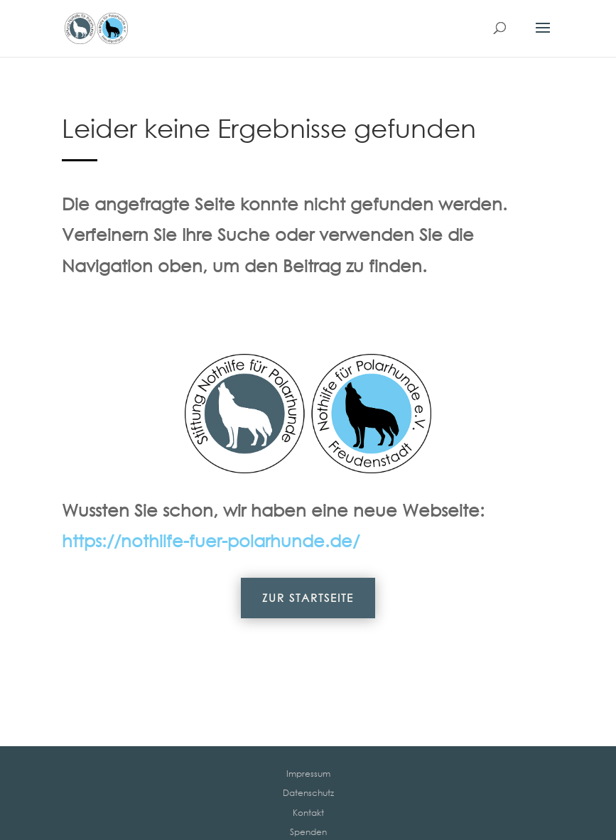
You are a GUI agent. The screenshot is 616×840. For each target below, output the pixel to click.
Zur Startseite (308, 598)
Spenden (308, 832)
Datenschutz (308, 793)
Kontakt (308, 813)
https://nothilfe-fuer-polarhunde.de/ (211, 540)
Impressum (308, 774)
